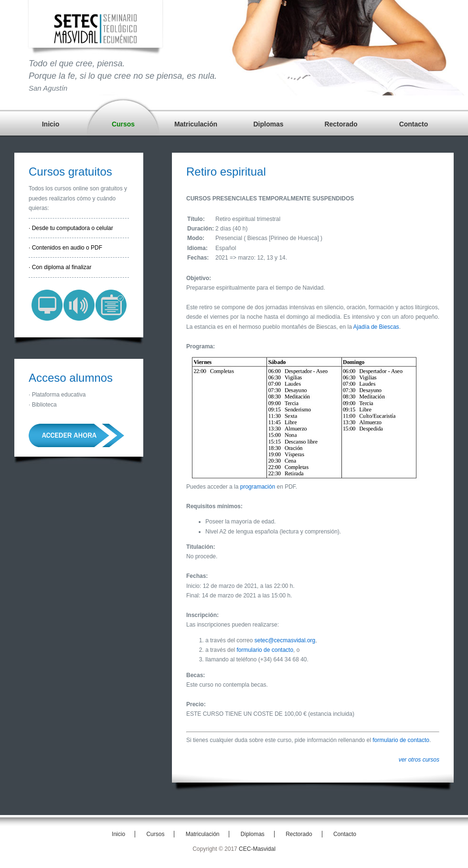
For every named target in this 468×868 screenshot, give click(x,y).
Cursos (123, 124)
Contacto (414, 124)
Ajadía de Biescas (376, 327)
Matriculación (196, 124)
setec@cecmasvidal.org (285, 640)
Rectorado (341, 124)
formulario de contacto (265, 650)
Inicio (51, 124)
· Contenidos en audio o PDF (65, 248)
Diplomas (268, 124)
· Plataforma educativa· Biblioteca (57, 399)
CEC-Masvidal (257, 849)
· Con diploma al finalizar (60, 267)
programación (258, 487)
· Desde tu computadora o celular (71, 228)
